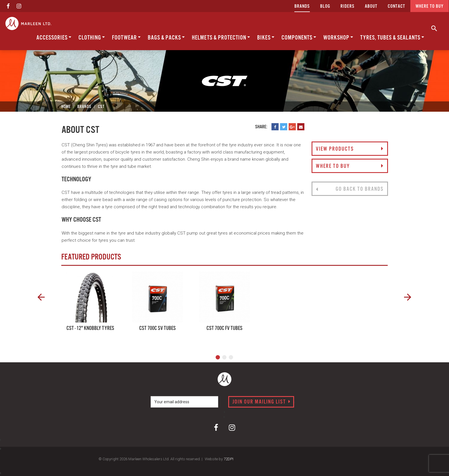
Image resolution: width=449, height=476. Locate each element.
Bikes (266, 38)
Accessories (54, 38)
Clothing (92, 38)
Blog (325, 6)
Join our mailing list (262, 402)
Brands (302, 6)
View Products (350, 149)
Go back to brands (350, 189)
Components (299, 38)
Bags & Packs (166, 38)
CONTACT (396, 6)
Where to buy (430, 6)
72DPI (229, 459)
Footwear (126, 38)
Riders (347, 6)
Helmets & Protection (221, 38)
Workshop (338, 38)
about (371, 6)
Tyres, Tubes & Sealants (392, 38)
